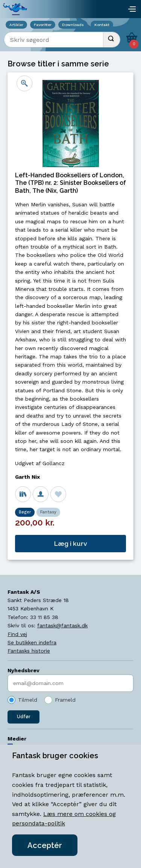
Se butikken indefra (32, 642)
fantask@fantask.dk (62, 625)
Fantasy (48, 512)
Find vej (17, 634)
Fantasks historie (29, 651)
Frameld (65, 700)
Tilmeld (28, 700)
